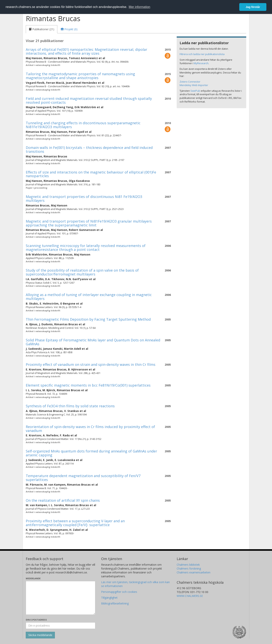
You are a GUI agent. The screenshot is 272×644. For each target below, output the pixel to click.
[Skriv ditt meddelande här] (61, 598)
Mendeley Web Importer (194, 85)
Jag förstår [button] (253, 7)
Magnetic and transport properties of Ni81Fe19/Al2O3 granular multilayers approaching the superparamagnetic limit (89, 223)
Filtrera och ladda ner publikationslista (202, 54)
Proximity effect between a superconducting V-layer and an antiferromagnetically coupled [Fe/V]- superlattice (75, 523)
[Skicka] (40, 635)
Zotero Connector (190, 82)
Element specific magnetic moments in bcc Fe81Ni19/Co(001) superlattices (88, 385)
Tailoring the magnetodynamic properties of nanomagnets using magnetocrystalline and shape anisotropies (80, 76)
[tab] (42, 29)
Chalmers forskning (189, 568)
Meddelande (33, 578)
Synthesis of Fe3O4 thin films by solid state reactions (70, 406)
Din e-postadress (36, 620)
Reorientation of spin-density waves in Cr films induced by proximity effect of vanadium (90, 429)
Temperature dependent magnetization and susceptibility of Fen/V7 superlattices (83, 478)
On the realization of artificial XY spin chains (63, 500)
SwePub (195, 91)
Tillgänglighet (109, 598)
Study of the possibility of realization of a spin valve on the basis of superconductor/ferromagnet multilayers (82, 272)
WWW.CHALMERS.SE (190, 596)
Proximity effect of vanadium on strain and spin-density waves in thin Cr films (91, 364)
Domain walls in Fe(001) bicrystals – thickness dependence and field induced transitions (89, 149)
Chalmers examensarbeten (194, 572)
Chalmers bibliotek (188, 565)
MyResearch (201, 63)
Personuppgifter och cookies (119, 592)
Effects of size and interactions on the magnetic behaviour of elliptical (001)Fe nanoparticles (91, 174)
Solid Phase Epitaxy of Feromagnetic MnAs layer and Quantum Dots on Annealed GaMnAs (93, 342)
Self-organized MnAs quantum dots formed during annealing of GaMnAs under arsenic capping (91, 453)
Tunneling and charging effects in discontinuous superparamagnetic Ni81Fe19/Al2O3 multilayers (83, 125)
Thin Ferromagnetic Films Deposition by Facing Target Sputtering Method (88, 319)
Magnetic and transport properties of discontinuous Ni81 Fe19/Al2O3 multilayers (84, 199)
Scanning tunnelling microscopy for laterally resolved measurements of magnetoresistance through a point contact (86, 248)
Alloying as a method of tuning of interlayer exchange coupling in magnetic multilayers (89, 297)
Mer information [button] (139, 7)
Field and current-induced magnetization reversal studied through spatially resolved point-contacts (89, 100)
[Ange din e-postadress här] (61, 626)
